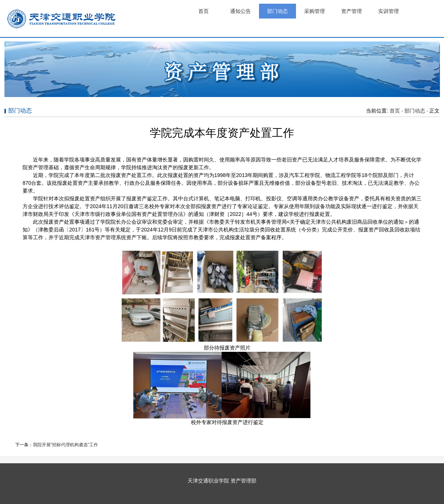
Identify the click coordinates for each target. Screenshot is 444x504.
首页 (203, 11)
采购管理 (314, 11)
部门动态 (277, 11)
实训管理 (388, 11)
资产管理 (351, 11)
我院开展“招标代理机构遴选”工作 (65, 445)
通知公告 (240, 11)
